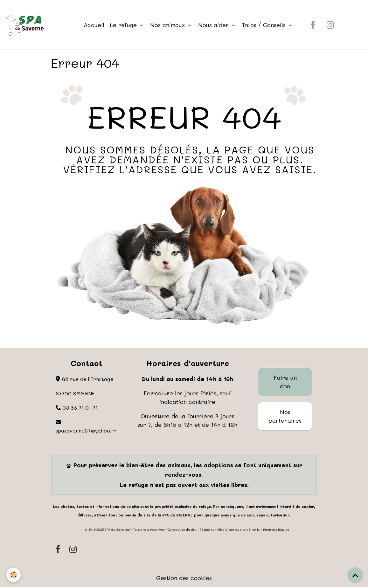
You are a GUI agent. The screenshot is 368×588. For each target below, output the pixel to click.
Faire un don (285, 382)
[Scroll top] (355, 575)
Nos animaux (168, 25)
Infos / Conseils (265, 25)
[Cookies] (14, 575)
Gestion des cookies (184, 578)
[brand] (26, 25)
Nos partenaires (285, 416)
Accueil (94, 25)
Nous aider (214, 25)
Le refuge (124, 25)
